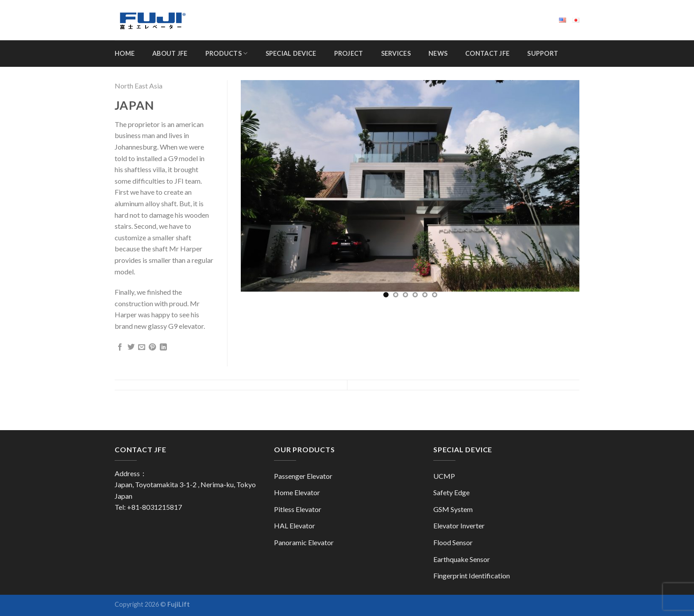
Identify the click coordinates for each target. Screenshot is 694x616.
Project (349, 53)
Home (125, 53)
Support (543, 53)
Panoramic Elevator (304, 542)
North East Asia (139, 86)
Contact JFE (487, 53)
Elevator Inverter (459, 526)
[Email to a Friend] (142, 347)
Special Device (291, 53)
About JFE (170, 53)
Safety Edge (451, 492)
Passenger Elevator (303, 476)
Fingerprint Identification (472, 576)
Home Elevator (297, 492)
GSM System (453, 509)
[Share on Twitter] (131, 347)
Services (396, 53)
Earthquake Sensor (462, 559)
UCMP (444, 476)
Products (227, 53)
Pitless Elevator (298, 509)
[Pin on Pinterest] (152, 347)
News (438, 53)
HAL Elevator (295, 526)
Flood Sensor (453, 542)
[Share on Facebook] (120, 347)
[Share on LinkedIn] (163, 347)
